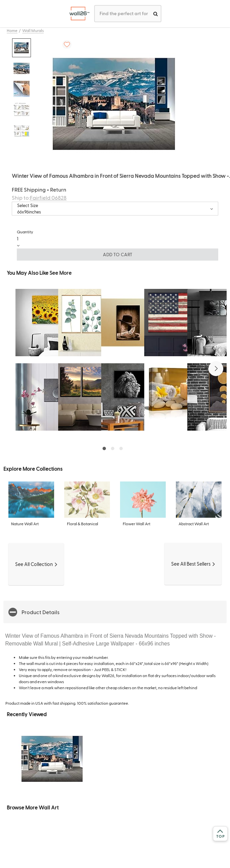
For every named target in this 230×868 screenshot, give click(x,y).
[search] (156, 14)
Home (12, 30)
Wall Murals (33, 30)
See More (61, 273)
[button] (216, 369)
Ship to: (39, 197)
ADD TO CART (118, 254)
